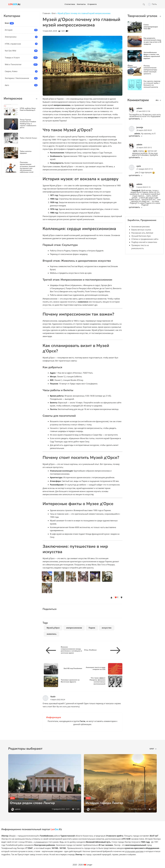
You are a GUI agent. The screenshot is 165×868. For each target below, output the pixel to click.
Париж (92, 628)
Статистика (70, 4)
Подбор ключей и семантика (144, 242)
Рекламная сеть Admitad (142, 233)
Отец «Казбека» (90, 650)
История (9, 30)
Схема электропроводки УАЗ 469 (151, 27)
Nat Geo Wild (10, 51)
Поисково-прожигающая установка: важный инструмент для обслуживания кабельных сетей (25, 167)
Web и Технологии (13, 64)
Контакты (81, 4)
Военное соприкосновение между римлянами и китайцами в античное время (71, 650)
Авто (7, 85)
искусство (107, 628)
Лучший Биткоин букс (141, 236)
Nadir (53, 697)
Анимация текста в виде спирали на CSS (96, 668)
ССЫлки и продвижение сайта (145, 239)
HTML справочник (13, 44)
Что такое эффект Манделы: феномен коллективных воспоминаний (97, 681)
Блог (7, 23)
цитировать (139, 116)
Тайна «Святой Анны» (25, 138)
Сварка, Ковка (11, 71)
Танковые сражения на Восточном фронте (70, 681)
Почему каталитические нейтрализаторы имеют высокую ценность (150, 70)
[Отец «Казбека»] (114, 650)
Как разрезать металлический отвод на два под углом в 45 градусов (152, 41)
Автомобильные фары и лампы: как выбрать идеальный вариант (152, 55)
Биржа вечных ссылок (141, 230)
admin (18, 809)
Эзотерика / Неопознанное (17, 78)
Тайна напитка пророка (24, 152)
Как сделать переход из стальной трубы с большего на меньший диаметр (149, 84)
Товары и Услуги (12, 58)
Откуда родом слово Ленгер (35, 803)
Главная (46, 13)
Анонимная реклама (140, 227)
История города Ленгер (107, 803)
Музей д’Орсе (53, 628)
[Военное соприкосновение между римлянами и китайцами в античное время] (52, 650)
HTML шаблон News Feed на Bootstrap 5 (25, 109)
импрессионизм (74, 628)
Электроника (11, 37)
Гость (152, 4)
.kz (14, 4)
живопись (52, 634)
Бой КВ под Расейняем (73, 668)
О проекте (92, 4)
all (158, 100)
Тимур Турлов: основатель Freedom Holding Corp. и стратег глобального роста (25, 124)
